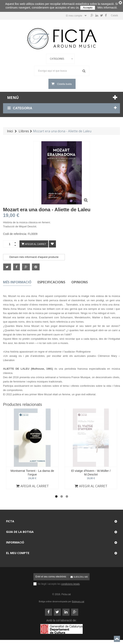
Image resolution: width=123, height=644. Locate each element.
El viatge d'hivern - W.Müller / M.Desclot (91, 471)
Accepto (88, 8)
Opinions (80, 281)
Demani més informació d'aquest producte (34, 256)
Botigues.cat (78, 600)
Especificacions (51, 281)
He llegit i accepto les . (59, 583)
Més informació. (107, 8)
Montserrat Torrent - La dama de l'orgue (32, 471)
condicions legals (70, 583)
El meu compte (18, 552)
